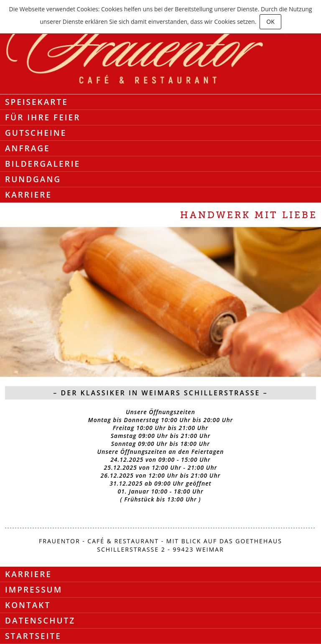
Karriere (28, 195)
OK (270, 22)
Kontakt (28, 605)
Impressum (34, 590)
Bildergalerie (43, 164)
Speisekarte (37, 102)
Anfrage (28, 148)
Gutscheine (36, 133)
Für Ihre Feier (43, 117)
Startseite (33, 636)
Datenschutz (40, 621)
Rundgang (33, 179)
